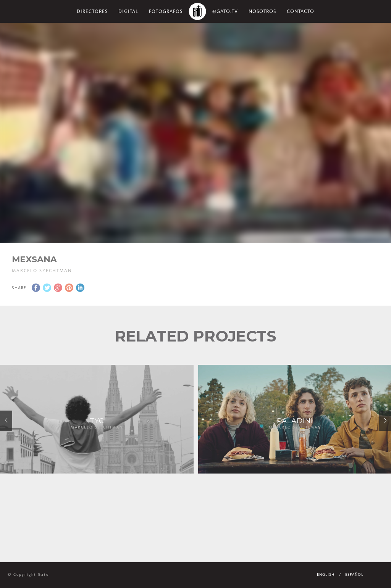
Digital (128, 11)
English (326, 575)
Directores (92, 11)
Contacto (301, 11)
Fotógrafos (166, 11)
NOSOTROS (262, 11)
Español (354, 575)
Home (197, 11)
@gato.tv (225, 11)
